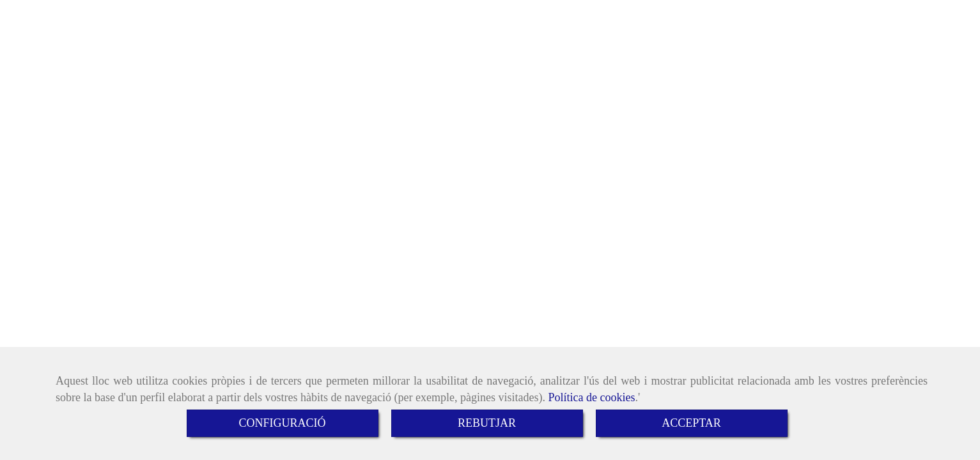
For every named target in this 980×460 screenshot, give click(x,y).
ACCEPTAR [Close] (691, 423)
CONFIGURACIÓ (282, 423)
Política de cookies (591, 397)
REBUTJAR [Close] (487, 423)
